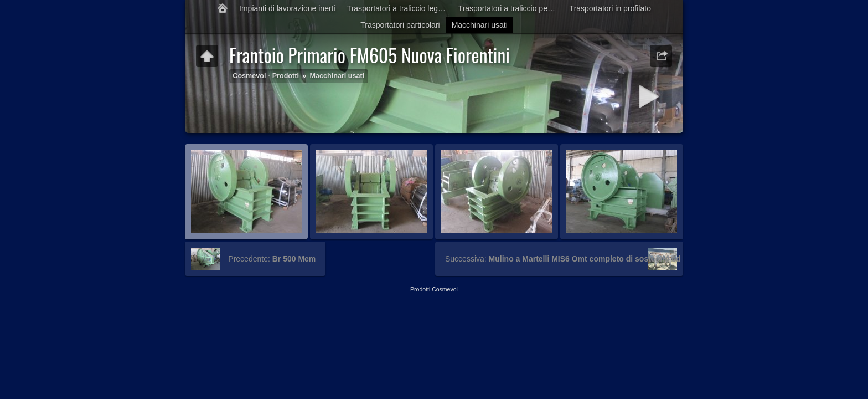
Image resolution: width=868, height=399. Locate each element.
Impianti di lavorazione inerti (287, 8)
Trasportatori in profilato (610, 8)
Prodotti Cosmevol (434, 289)
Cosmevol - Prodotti (266, 76)
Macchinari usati (480, 25)
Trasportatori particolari (400, 25)
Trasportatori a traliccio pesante (511, 8)
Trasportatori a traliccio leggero (400, 8)
